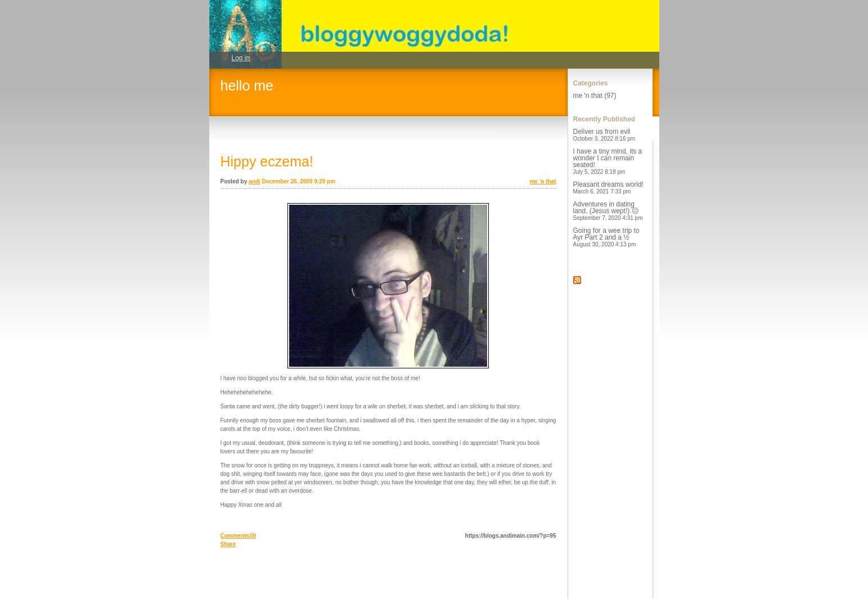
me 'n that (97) (595, 96)
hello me (247, 85)
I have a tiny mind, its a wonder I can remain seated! (608, 161)
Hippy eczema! (267, 161)
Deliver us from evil (604, 135)
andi (255, 181)
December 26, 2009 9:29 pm (298, 181)
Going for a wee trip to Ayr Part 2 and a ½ (606, 237)
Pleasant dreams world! (608, 188)
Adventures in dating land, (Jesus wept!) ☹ (608, 211)
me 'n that (543, 181)
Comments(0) (239, 536)
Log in (241, 58)
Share (228, 544)
